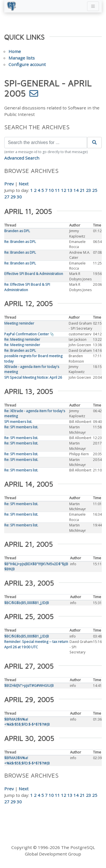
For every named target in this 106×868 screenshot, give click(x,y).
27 (7, 197)
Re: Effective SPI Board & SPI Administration (27, 287)
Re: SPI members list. (21, 427)
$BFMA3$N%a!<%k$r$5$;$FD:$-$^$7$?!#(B (27, 722)
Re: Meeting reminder (22, 339)
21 (82, 190)
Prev (9, 184)
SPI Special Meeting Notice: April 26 (33, 377)
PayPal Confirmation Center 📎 (29, 334)
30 (19, 197)
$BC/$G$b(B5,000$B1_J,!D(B (27, 603)
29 (13, 197)
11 (57, 190)
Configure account (27, 64)
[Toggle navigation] (93, 6)
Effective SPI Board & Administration (34, 274)
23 (88, 190)
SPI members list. (18, 422)
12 (64, 190)
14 (76, 190)
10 (51, 190)
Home (15, 51)
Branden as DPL (17, 231)
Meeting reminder (19, 323)
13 (70, 190)
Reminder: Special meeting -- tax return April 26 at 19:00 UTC (36, 644)
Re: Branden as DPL (20, 242)
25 (95, 190)
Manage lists (22, 58)
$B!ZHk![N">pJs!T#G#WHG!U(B (29, 686)
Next (24, 184)
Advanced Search (22, 158)
